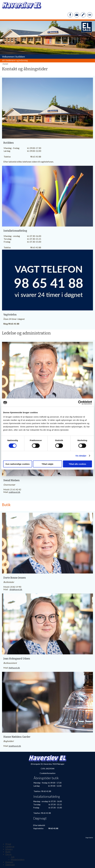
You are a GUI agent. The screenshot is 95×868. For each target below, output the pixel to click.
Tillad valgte (47, 464)
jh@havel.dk (14, 668)
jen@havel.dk (15, 746)
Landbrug (10, 846)
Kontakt (6, 64)
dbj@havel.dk (16, 589)
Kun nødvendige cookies (18, 464)
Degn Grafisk (89, 838)
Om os (8, 854)
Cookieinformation (48, 773)
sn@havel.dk (15, 492)
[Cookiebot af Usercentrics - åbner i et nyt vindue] (80, 403)
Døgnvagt (10, 865)
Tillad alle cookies (77, 464)
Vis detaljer (81, 456)
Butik (8, 852)
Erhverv (9, 849)
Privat (8, 844)
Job (13, 857)
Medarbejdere (18, 859)
